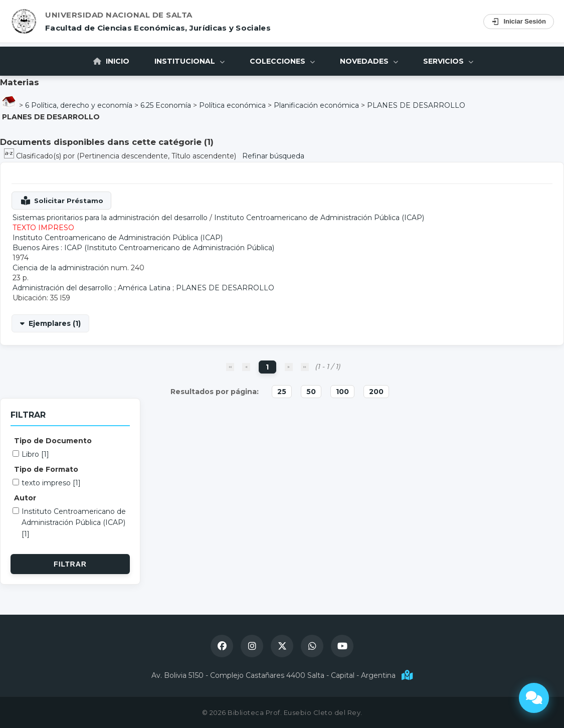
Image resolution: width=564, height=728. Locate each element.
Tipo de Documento (53, 441)
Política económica (232, 105)
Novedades (369, 61)
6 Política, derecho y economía (79, 105)
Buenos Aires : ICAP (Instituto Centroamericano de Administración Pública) (143, 248)
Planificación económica (316, 105)
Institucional (190, 61)
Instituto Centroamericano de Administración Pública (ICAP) (319, 218)
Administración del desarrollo (62, 288)
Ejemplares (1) (55, 323)
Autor (25, 498)
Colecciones (282, 61)
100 (342, 392)
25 (282, 392)
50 (311, 392)
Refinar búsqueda (273, 156)
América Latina (144, 288)
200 (376, 392)
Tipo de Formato (46, 469)
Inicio (111, 61)
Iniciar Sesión (519, 22)
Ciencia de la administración (61, 268)
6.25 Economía (166, 105)
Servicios (448, 61)
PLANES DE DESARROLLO (416, 105)
